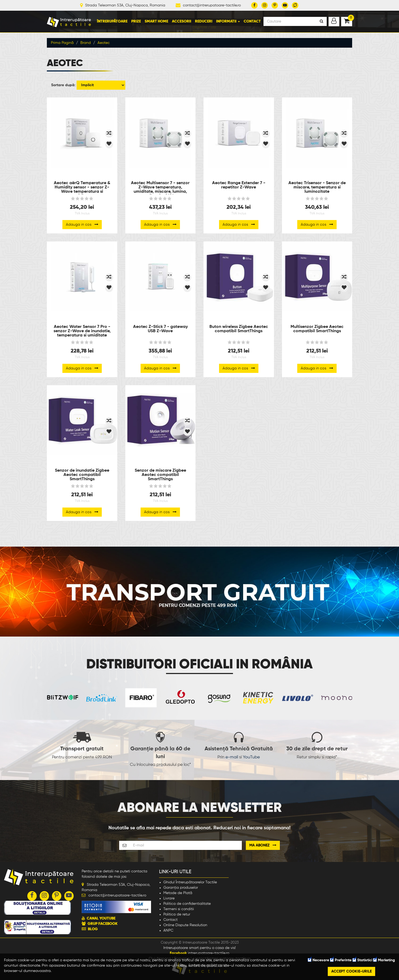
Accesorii (182, 21)
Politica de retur (177, 914)
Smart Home (156, 21)
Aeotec (104, 43)
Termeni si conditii (179, 909)
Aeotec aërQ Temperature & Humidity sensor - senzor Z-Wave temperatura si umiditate (82, 188)
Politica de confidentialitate (187, 904)
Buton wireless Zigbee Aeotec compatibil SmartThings (239, 329)
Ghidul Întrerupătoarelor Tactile (190, 882)
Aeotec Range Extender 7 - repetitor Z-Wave (239, 185)
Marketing (384, 960)
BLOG (93, 929)
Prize (136, 21)
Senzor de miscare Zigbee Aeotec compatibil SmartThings (160, 475)
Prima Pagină (62, 43)
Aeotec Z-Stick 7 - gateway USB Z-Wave (160, 329)
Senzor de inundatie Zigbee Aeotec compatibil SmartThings (82, 475)
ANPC (168, 930)
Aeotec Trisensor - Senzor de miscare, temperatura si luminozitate (317, 187)
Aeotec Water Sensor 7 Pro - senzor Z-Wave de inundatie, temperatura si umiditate (82, 331)
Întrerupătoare (112, 21)
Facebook (178, 953)
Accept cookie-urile (351, 971)
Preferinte (341, 960)
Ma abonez (263, 845)
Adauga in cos (82, 224)
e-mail (232, 757)
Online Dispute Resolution (185, 925)
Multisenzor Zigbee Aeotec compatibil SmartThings (317, 329)
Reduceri (204, 21)
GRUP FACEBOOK (103, 924)
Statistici (362, 960)
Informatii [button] (228, 21)
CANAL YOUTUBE (101, 918)
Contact (252, 21)
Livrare (169, 898)
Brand (86, 43)
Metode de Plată (178, 893)
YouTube (251, 757)
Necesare (319, 960)
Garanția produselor (181, 888)
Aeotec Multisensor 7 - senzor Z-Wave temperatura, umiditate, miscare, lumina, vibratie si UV (160, 188)
